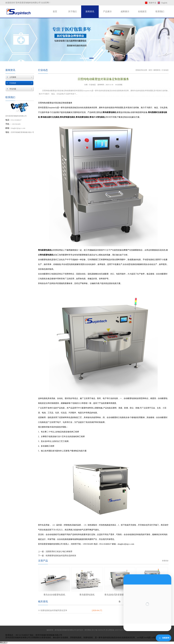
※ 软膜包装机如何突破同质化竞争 (53, 610)
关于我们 (72, 11)
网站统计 (4, 643)
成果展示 (125, 11)
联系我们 (160, 11)
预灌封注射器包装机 (43, 638)
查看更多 (165, 561)
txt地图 (154, 638)
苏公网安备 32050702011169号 (117, 630)
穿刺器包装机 (76, 638)
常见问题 (13, 89)
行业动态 (13, 83)
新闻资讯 (90, 11)
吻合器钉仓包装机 (61, 638)
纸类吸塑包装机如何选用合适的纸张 (61, 556)
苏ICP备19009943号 (98, 630)
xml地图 (140, 638)
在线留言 (142, 11)
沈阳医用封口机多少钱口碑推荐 (59, 552)
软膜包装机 (88, 638)
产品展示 (107, 11)
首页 (55, 11)
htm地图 (147, 638)
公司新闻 (13, 77)
